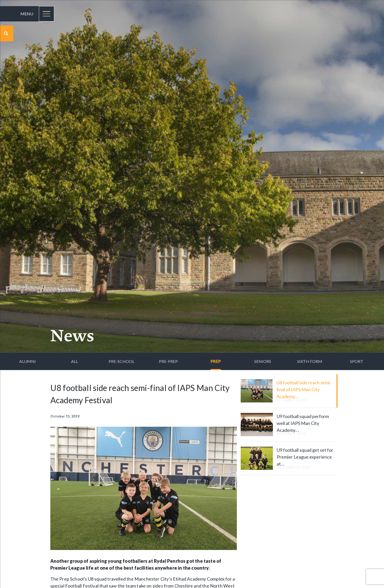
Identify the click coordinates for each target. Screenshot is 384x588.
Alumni (27, 361)
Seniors (263, 361)
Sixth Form (310, 361)
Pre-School (121, 361)
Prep (216, 361)
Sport (357, 361)
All (74, 361)
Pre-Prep (168, 361)
